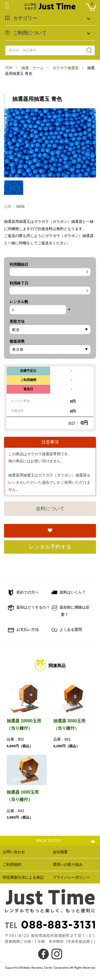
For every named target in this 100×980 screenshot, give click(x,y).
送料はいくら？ (69, 593)
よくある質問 (67, 630)
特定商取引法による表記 (23, 877)
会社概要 (60, 852)
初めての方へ (23, 593)
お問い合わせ (14, 852)
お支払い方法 (23, 630)
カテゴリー (25, 18)
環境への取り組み (68, 864)
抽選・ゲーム (33, 68)
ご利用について (30, 33)
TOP (9, 68)
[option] (50, 143)
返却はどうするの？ (29, 608)
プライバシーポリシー (71, 877)
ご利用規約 (12, 864)
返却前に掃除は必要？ (71, 611)
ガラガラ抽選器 (66, 68)
